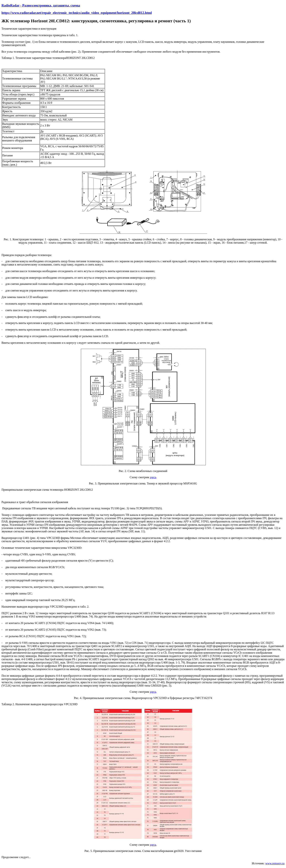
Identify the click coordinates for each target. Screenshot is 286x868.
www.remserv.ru (275, 863)
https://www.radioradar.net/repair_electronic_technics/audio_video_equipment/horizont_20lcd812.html (77, 13)
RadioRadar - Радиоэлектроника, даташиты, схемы (41, 5)
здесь (153, 477)
